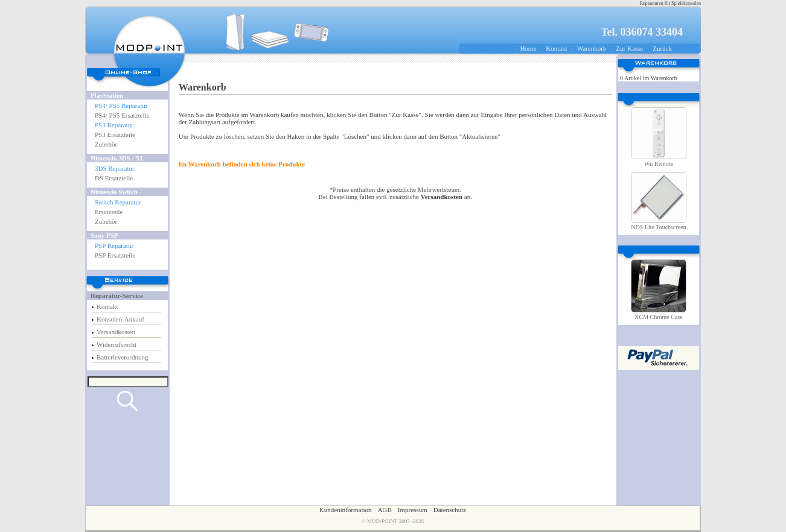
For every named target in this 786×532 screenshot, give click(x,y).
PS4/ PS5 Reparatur (121, 106)
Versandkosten (116, 332)
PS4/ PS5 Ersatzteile (122, 115)
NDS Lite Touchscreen (658, 227)
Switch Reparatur (118, 202)
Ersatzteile (109, 212)
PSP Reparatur (114, 245)
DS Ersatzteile (114, 178)
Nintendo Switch (114, 192)
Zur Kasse (629, 48)
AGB (385, 510)
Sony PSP (104, 235)
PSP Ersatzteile (115, 255)
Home (528, 48)
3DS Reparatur (115, 168)
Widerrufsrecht (117, 344)
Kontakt (556, 48)
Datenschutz (450, 510)
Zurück (662, 48)
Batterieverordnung (123, 357)
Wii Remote (659, 164)
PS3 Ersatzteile (115, 135)
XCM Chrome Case (658, 317)
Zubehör (106, 144)
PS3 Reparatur (114, 125)
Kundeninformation (346, 510)
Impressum (413, 510)
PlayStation (107, 95)
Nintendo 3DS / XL (118, 158)
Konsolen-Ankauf (120, 319)
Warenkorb (592, 48)
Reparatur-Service (117, 296)
